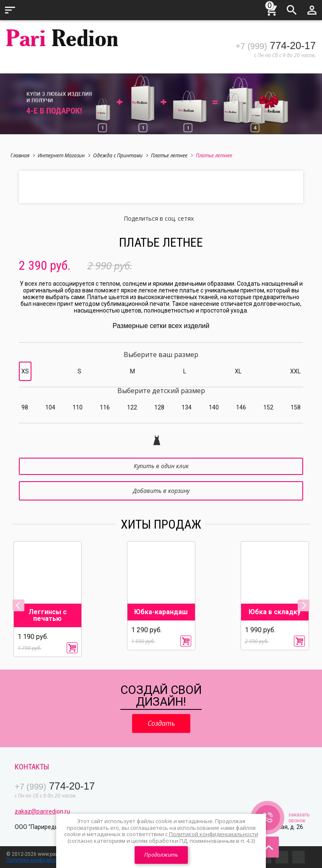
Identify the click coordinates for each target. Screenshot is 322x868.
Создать (161, 723)
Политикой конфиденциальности (214, 834)
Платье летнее (172, 155)
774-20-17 (276, 46)
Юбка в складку (275, 612)
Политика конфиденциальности (44, 860)
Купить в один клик (161, 466)
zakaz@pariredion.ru (42, 811)
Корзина (272, 9)
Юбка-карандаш (161, 612)
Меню (10, 10)
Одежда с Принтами (121, 155)
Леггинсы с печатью (48, 615)
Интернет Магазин (64, 155)
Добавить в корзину (161, 491)
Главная (23, 155)
